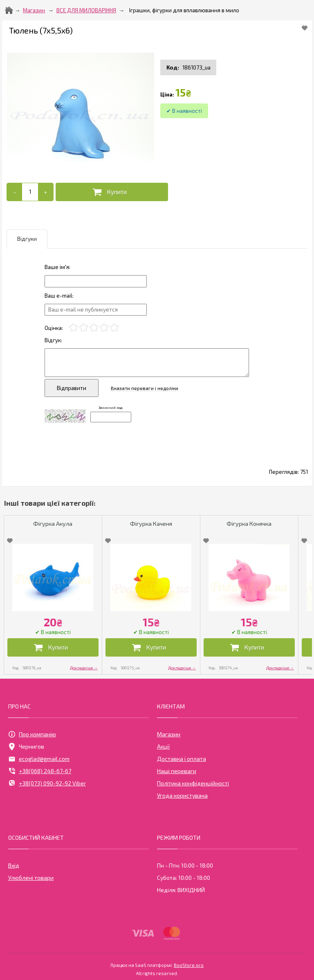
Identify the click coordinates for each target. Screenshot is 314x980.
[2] (84, 328)
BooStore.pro (189, 964)
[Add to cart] (30, 192)
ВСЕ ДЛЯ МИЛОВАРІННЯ (86, 10)
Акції (163, 746)
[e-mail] (96, 310)
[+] (46, 192)
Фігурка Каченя (151, 524)
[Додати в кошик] (112, 192)
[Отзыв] (96, 281)
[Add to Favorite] (305, 28)
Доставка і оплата (182, 759)
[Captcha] (111, 417)
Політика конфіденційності (193, 783)
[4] (104, 328)
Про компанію (32, 734)
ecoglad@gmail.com (39, 759)
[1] (73, 328)
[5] (114, 328)
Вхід (14, 865)
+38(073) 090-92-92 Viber (47, 783)
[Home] (9, 10)
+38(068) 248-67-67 (40, 771)
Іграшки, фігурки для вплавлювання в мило (184, 10)
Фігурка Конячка (249, 524)
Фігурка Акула (53, 524)
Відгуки (27, 239)
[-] (15, 192)
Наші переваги (177, 771)
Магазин (34, 10)
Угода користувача (182, 795)
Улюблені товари (31, 878)
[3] (94, 328)
